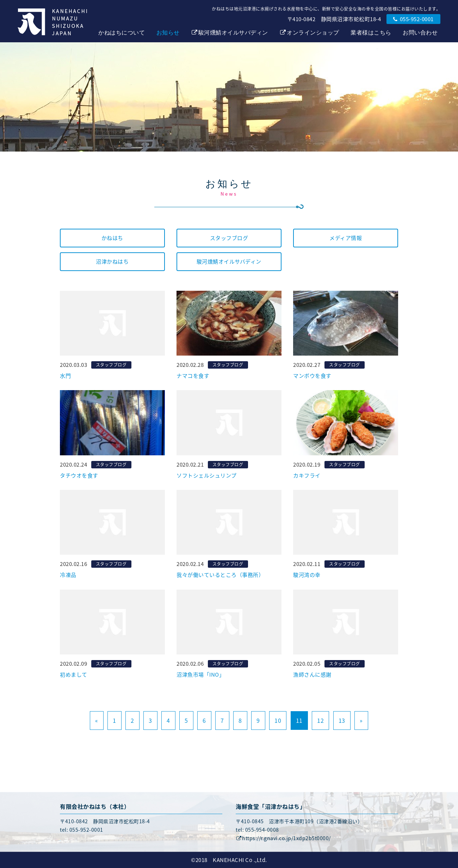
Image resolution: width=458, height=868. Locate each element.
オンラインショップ (309, 33)
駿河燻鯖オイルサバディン (230, 33)
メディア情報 (346, 238)
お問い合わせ (420, 33)
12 (320, 720)
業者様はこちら (371, 33)
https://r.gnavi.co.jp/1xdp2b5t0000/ (283, 838)
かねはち (112, 238)
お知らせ (168, 33)
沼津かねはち (112, 261)
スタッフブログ (229, 238)
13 (342, 720)
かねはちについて (122, 33)
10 (278, 720)
